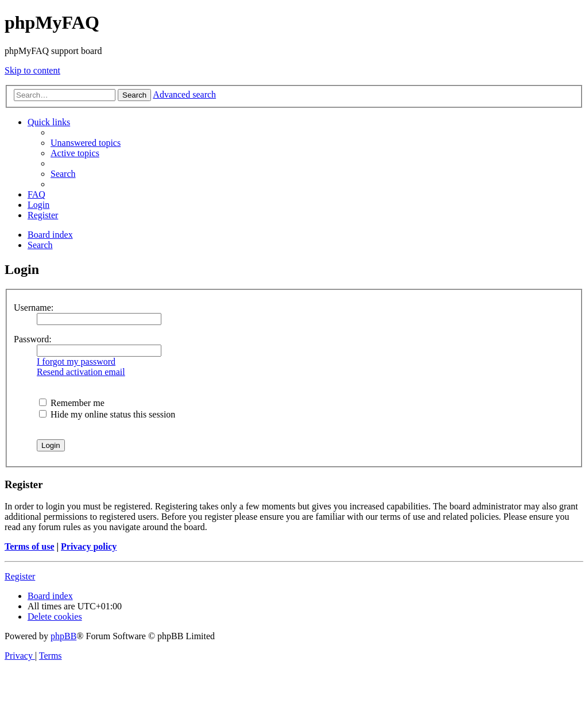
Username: (34, 308)
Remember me (72, 403)
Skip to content (32, 70)
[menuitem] (86, 143)
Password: (33, 339)
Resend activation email (81, 372)
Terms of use (30, 546)
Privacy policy (89, 546)
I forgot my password (76, 362)
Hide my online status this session (107, 414)
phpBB (63, 636)
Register (20, 576)
